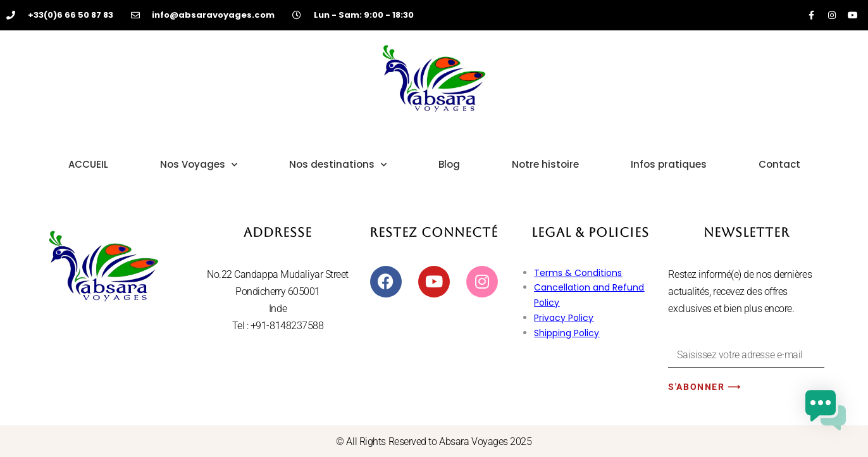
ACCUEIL (88, 164)
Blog (449, 164)
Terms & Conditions (578, 273)
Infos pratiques (669, 164)
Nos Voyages (199, 165)
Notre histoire (545, 164)
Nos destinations (338, 165)
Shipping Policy (567, 333)
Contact (779, 164)
